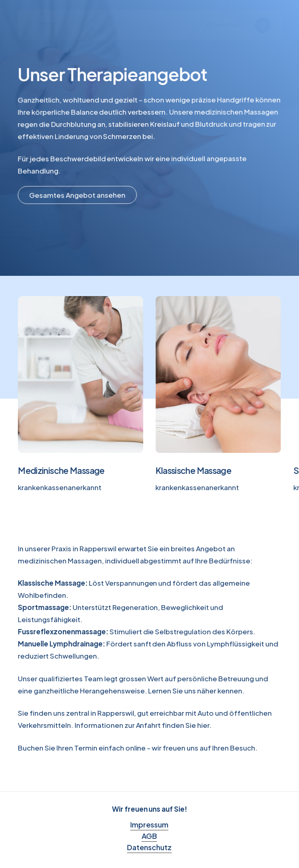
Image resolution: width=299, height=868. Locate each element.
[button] (263, 25)
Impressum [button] (149, 824)
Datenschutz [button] (149, 847)
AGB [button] (149, 836)
